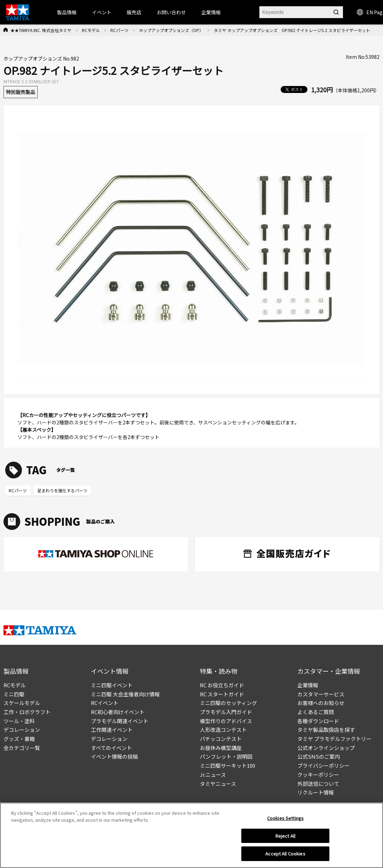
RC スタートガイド (222, 694)
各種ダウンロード (318, 721)
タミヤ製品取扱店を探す (326, 730)
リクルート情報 (316, 792)
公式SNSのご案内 (319, 756)
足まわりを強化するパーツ (62, 490)
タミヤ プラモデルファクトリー (334, 739)
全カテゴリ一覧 (22, 748)
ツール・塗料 (19, 721)
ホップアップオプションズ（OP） (171, 30)
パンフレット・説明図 (226, 756)
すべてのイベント (111, 748)
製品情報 (67, 12)
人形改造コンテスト (223, 730)
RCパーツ (119, 30)
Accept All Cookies (285, 854)
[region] (191, 835)
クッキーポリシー (318, 775)
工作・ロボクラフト (27, 712)
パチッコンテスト (221, 739)
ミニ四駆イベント (112, 685)
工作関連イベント (112, 730)
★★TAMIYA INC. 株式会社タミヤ (41, 30)
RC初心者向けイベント (118, 712)
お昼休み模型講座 (221, 748)
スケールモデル (22, 703)
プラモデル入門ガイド (226, 712)
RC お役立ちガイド (222, 685)
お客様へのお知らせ (321, 703)
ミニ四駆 (14, 694)
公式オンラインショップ (326, 748)
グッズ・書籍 (19, 739)
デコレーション (22, 730)
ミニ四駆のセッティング (228, 703)
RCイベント (105, 703)
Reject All (285, 836)
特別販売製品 (21, 92)
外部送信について (318, 784)
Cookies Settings (285, 818)
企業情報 (308, 685)
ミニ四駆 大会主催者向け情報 (125, 694)
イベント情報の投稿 (114, 756)
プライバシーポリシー (323, 765)
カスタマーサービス (321, 694)
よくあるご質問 (316, 712)
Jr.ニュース (213, 775)
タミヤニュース (218, 784)
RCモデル (91, 30)
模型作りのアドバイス (226, 721)
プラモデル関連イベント (120, 721)
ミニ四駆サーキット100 (228, 765)
